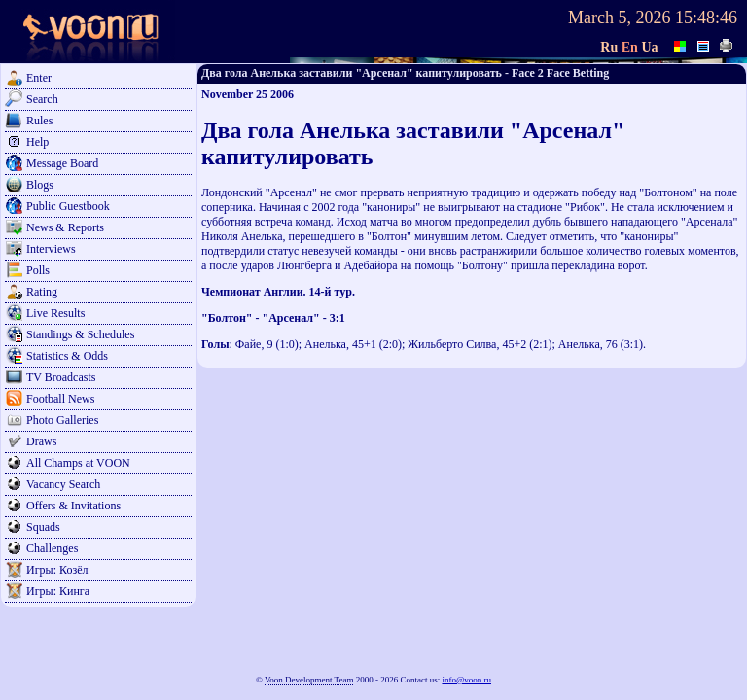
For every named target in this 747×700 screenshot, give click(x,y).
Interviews (51, 249)
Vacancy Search (63, 484)
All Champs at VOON (78, 463)
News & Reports (65, 227)
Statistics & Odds (67, 356)
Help (37, 142)
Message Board (62, 163)
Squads (43, 527)
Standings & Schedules (80, 334)
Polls (38, 270)
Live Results (55, 313)
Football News (60, 399)
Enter (39, 78)
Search (42, 99)
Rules (39, 121)
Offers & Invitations (73, 506)
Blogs (40, 185)
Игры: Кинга (58, 591)
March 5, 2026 (619, 17)
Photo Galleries (62, 420)
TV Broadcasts (61, 377)
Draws (41, 441)
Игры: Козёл (57, 570)
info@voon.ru (466, 680)
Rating (42, 292)
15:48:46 (706, 17)
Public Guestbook (68, 206)
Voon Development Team (309, 680)
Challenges (52, 548)
